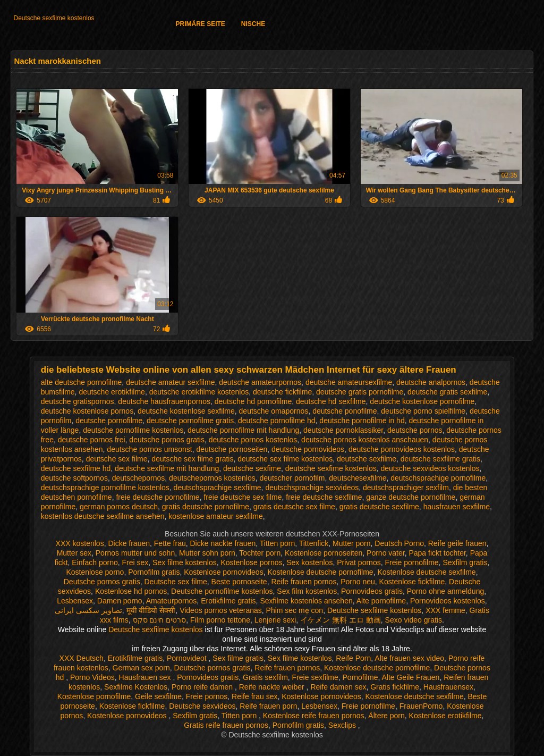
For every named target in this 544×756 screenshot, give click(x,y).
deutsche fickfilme (282, 392)
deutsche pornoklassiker (343, 430)
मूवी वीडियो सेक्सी (151, 610)
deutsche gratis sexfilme (447, 392)
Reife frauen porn (268, 706)
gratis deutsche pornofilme (206, 507)
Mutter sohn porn (207, 553)
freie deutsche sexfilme (324, 497)
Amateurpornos (172, 601)
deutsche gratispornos (78, 401)
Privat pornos (359, 562)
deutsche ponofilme (345, 411)
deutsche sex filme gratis (192, 459)
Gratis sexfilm (265, 677)
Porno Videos (92, 677)
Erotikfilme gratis (228, 601)
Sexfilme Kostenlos (136, 687)
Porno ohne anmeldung (446, 591)
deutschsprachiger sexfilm (406, 488)
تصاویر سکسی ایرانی (88, 610)
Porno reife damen (203, 687)
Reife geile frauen (457, 543)
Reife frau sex (254, 696)
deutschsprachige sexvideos (312, 488)
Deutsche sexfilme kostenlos (54, 18)
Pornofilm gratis (154, 572)
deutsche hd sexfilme (331, 401)
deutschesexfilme (358, 478)
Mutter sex (74, 553)
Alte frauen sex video (409, 658)
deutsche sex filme (117, 459)
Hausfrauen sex (146, 677)
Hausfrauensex (448, 687)
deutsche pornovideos (308, 449)
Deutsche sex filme (176, 582)
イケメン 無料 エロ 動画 (341, 620)
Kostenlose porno (95, 572)
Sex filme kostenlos (185, 562)
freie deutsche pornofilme (158, 497)
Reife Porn (353, 658)
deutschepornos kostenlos (212, 478)
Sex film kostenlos (307, 591)
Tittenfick (314, 543)
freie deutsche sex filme (243, 497)
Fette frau (170, 543)
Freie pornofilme (411, 562)
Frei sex (135, 562)
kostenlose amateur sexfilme (215, 516)
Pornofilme (360, 677)
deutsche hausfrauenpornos (164, 401)
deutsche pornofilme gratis (190, 421)
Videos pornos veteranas (221, 610)
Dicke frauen (129, 543)
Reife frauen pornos (304, 582)
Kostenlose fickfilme (412, 582)
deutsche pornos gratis (167, 440)
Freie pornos (207, 696)
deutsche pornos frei (92, 440)
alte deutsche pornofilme (82, 382)
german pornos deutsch (119, 507)
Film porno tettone (220, 620)
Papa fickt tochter (437, 553)
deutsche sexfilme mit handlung (167, 468)
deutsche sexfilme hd (76, 468)
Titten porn (277, 543)
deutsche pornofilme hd (277, 421)
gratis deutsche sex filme (294, 507)
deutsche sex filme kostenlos (285, 459)
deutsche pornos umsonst (149, 449)
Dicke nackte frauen (223, 543)
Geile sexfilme (158, 696)
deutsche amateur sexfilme (170, 382)
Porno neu (358, 582)
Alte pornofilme (381, 601)
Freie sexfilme (315, 677)
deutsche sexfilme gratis (440, 459)
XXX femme (445, 610)
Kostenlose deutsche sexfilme (426, 572)
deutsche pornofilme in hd (362, 421)
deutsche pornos (415, 430)
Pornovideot (188, 658)
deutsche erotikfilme (112, 392)
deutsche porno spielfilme (423, 411)
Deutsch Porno (399, 543)
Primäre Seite (200, 24)
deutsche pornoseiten (232, 449)
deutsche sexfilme (367, 459)
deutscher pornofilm (292, 478)
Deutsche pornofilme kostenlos (222, 591)
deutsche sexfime (252, 468)
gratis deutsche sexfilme (379, 507)
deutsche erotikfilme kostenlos (199, 392)
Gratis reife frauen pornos (226, 725)
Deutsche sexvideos (202, 706)
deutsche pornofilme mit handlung (243, 430)
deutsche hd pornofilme (253, 401)
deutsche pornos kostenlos (253, 440)
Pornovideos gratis (372, 591)
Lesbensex (75, 601)
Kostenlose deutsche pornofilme (320, 572)
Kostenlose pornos (251, 562)
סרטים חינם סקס (160, 620)
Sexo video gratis (414, 620)
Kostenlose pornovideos (223, 572)
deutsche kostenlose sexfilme (186, 411)
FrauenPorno (421, 706)
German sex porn (141, 668)
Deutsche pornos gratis (102, 582)
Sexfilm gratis (465, 562)
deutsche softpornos (74, 478)
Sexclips (343, 725)
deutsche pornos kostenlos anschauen (365, 440)
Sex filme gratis (238, 658)
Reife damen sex (338, 687)
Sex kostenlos (309, 562)
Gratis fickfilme (395, 687)
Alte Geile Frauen (410, 677)
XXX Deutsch (82, 658)
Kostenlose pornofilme (94, 696)
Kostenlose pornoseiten (324, 553)
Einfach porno (95, 562)
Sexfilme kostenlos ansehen (306, 601)
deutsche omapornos (274, 411)
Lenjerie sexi (275, 620)
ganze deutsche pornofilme (411, 497)
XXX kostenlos (80, 543)
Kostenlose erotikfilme (445, 716)
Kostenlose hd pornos (131, 591)
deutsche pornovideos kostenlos (402, 449)
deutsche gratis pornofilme (360, 392)
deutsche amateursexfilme (349, 382)
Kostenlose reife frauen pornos (314, 716)
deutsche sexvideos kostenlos (430, 468)
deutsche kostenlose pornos (87, 411)
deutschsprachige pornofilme (438, 478)
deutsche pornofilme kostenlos (133, 430)
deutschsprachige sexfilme (218, 488)
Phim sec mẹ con (295, 610)
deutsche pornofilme (109, 421)
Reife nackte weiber (273, 687)
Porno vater (386, 553)
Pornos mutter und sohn (135, 553)
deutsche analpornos (431, 382)
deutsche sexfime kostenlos (331, 468)
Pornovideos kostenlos (448, 601)
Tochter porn (260, 553)
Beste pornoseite (239, 582)
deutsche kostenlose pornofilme (422, 401)
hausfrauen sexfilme (457, 507)
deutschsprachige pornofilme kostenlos (105, 488)
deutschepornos (139, 478)
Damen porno (120, 601)
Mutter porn (352, 543)
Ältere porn (386, 716)
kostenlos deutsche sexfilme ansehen (103, 516)
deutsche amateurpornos (260, 382)
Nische (253, 24)
